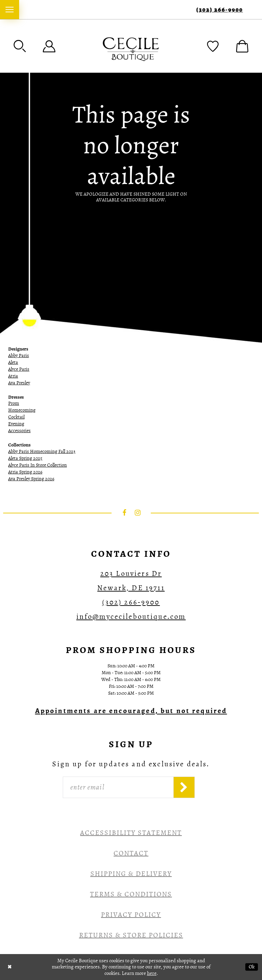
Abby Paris (19, 356)
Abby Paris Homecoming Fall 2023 (42, 451)
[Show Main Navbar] (10, 10)
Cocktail (16, 417)
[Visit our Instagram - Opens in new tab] (138, 513)
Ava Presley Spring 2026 (31, 479)
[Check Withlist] (213, 46)
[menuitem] (10, 10)
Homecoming (22, 410)
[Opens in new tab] (131, 711)
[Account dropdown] (49, 46)
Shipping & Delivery (131, 874)
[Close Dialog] (10, 967)
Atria (13, 376)
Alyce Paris (19, 369)
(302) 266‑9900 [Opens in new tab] (131, 602)
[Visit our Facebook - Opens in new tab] (125, 513)
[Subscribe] (184, 787)
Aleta (13, 362)
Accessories (19, 431)
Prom (14, 403)
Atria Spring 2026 (25, 472)
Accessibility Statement (131, 833)
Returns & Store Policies (131, 935)
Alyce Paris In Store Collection (38, 465)
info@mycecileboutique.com (131, 616)
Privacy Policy (131, 915)
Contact (131, 853)
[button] (20, 46)
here (152, 973)
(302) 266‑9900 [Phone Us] (220, 10)
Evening (16, 424)
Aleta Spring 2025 (25, 458)
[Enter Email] (118, 787)
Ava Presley (19, 383)
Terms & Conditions (131, 894)
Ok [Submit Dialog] (252, 967)
